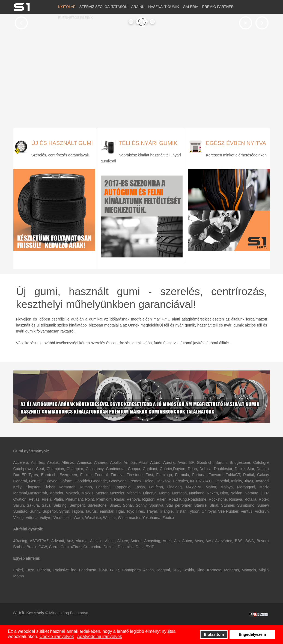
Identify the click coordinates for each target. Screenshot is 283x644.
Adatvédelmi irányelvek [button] (99, 636)
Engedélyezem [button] (252, 634)
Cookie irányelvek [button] (56, 636)
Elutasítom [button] (214, 634)
